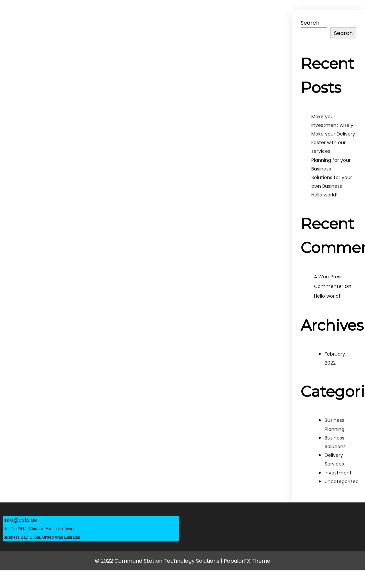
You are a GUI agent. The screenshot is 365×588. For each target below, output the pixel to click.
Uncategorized (342, 481)
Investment (338, 473)
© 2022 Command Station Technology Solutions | (159, 561)
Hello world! (324, 195)
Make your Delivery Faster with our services (333, 143)
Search (310, 23)
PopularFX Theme (247, 561)
